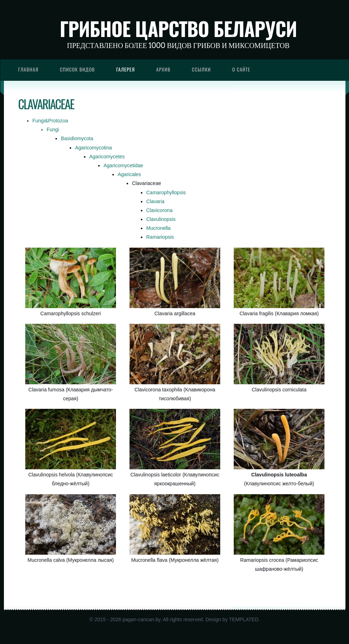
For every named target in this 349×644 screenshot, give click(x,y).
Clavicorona (159, 210)
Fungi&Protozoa (50, 121)
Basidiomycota (77, 138)
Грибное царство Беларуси (178, 28)
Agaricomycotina (94, 148)
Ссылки (201, 69)
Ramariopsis (160, 237)
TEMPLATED (244, 619)
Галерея (126, 69)
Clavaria (155, 201)
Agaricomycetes (107, 157)
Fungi (53, 130)
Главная (28, 69)
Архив (163, 69)
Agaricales (129, 174)
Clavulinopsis (161, 219)
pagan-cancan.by (141, 619)
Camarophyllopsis (166, 192)
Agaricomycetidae (123, 165)
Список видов (77, 69)
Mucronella (158, 228)
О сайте (241, 69)
